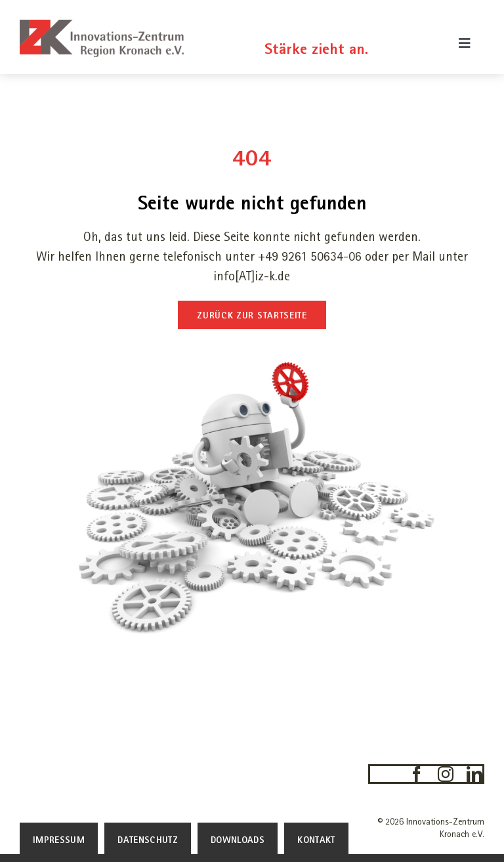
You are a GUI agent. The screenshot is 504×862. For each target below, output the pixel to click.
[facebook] (417, 774)
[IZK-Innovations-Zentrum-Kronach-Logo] (102, 26)
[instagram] (446, 774)
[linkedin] (474, 774)
